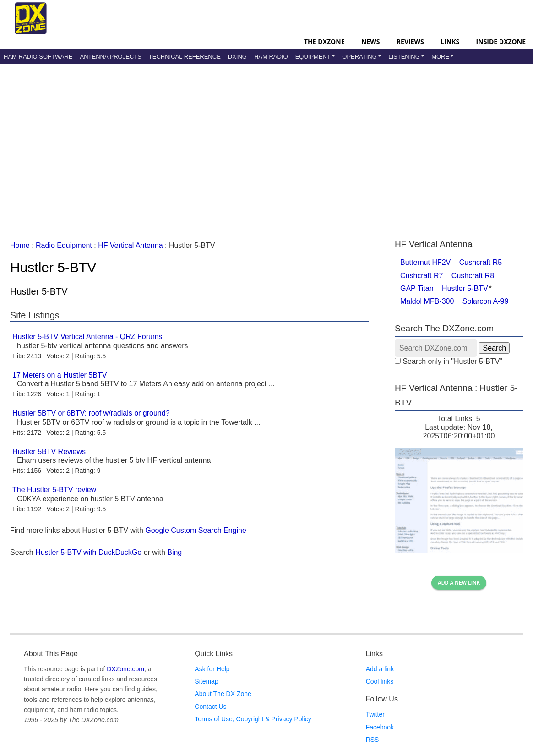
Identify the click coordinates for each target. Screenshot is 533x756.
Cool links (380, 681)
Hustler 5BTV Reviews (49, 452)
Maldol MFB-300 (427, 301)
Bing (174, 552)
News (370, 41)
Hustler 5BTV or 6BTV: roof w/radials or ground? (91, 413)
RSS (373, 740)
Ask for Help (212, 669)
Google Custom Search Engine (196, 530)
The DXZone (324, 41)
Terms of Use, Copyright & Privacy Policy (253, 719)
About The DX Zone (223, 694)
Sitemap (206, 681)
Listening (404, 57)
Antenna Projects (110, 57)
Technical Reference (185, 57)
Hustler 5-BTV (465, 288)
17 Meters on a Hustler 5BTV (60, 375)
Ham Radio (271, 57)
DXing (237, 57)
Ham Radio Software (38, 57)
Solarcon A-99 (486, 301)
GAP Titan (417, 288)
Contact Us (210, 707)
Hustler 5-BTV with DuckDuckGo (88, 552)
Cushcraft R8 (473, 276)
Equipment (313, 57)
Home (20, 245)
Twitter (375, 714)
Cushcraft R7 (422, 276)
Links (450, 41)
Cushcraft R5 (481, 262)
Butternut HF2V (425, 262)
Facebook (380, 727)
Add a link (380, 669)
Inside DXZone (501, 41)
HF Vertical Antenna (130, 245)
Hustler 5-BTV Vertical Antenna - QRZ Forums (87, 337)
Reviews (410, 41)
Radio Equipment (64, 245)
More (440, 57)
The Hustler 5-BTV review (54, 490)
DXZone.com (125, 669)
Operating (359, 57)
